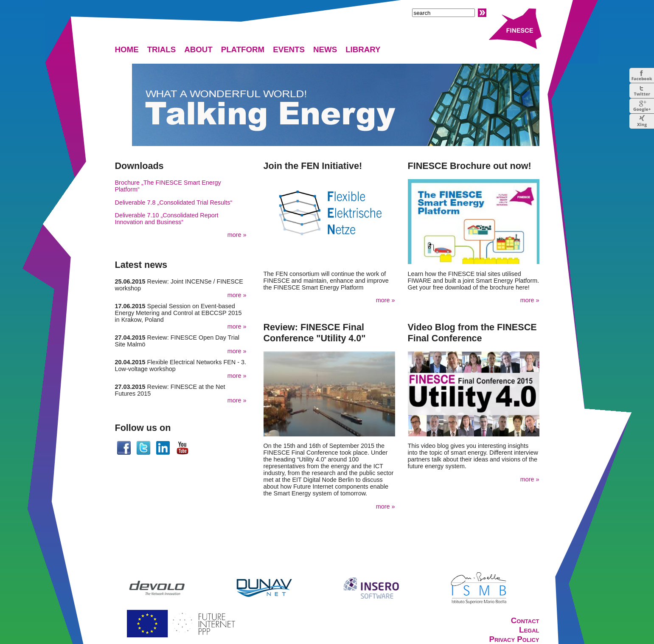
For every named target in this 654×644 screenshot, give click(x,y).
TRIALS (162, 49)
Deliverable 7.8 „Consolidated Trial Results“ (174, 202)
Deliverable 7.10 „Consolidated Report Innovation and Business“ (167, 219)
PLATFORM (243, 49)
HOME (127, 49)
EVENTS (289, 49)
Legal (529, 630)
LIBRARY (363, 49)
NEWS (325, 49)
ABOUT (198, 49)
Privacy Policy (514, 639)
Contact (525, 620)
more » (237, 235)
